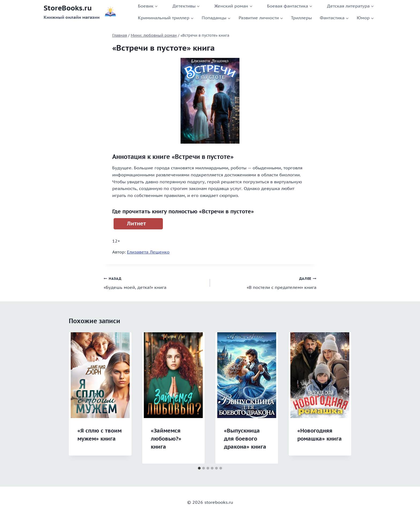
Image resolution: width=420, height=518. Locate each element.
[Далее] (342, 398)
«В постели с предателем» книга (265, 282)
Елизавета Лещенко (148, 252)
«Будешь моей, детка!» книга (155, 282)
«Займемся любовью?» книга (166, 439)
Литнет (136, 223)
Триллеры (301, 18)
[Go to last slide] (78, 398)
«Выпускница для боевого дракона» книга (245, 439)
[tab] (199, 468)
